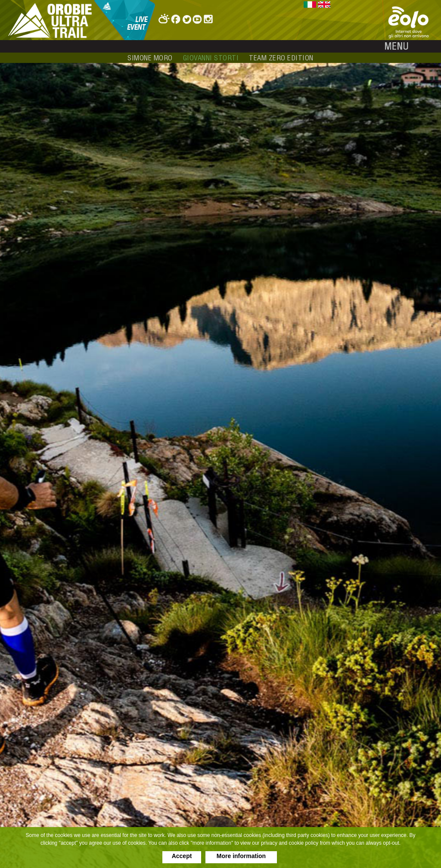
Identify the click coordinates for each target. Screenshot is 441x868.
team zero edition (281, 58)
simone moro (150, 58)
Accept (182, 856)
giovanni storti (211, 58)
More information (241, 856)
